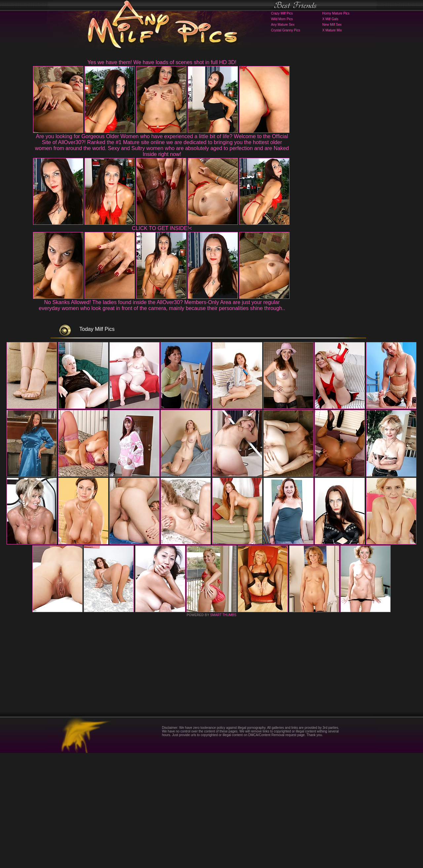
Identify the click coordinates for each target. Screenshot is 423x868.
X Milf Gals (330, 19)
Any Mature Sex (283, 25)
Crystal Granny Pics (286, 30)
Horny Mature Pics (336, 13)
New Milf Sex (332, 25)
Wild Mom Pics (282, 19)
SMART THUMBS (223, 730)
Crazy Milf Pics (282, 13)
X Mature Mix (332, 30)
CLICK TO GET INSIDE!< (162, 228)
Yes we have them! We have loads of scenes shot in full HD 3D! (162, 62)
